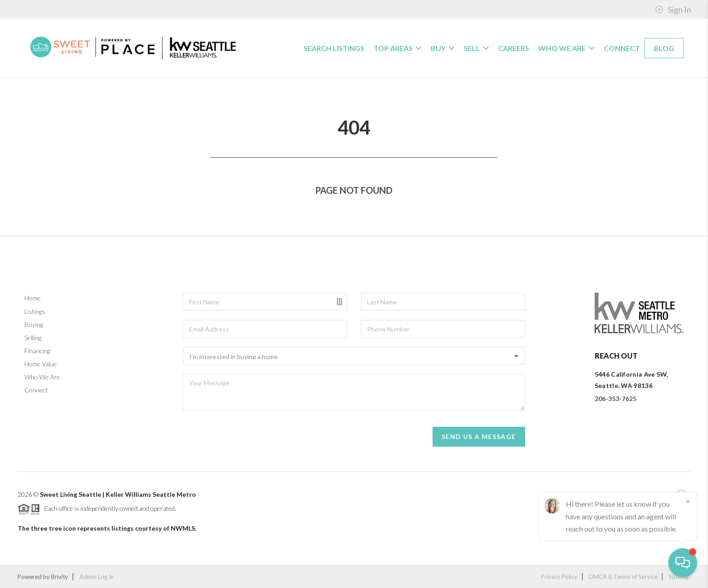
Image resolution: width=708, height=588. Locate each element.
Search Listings (334, 48)
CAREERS (514, 48)
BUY (443, 48)
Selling (33, 338)
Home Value (41, 364)
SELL (476, 48)
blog (664, 48)
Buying (34, 324)
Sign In (673, 9)
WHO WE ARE (566, 48)
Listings (35, 311)
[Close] (688, 501)
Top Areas (398, 48)
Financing (37, 351)
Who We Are (42, 377)
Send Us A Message (479, 436)
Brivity (60, 577)
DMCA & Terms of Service (623, 577)
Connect (622, 48)
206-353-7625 (615, 399)
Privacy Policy (559, 577)
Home (33, 298)
